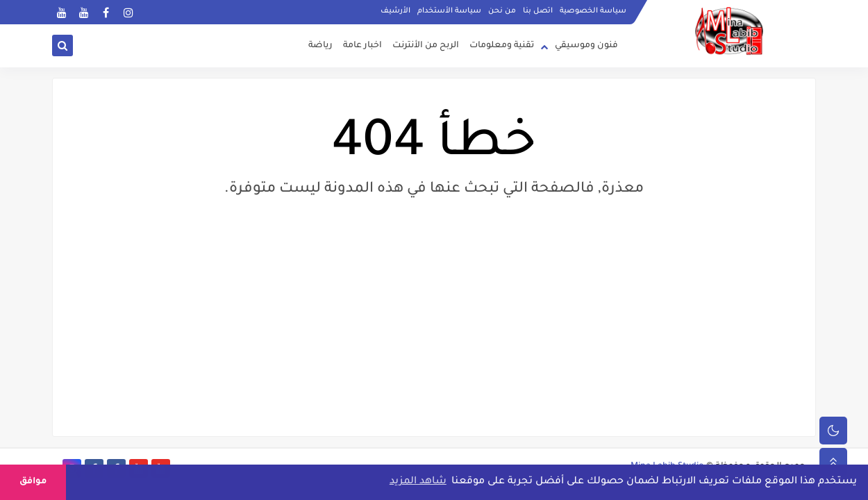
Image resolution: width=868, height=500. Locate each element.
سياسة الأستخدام (449, 11)
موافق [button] (33, 482)
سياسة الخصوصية (593, 11)
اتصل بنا (538, 11)
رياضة (320, 46)
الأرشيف (395, 11)
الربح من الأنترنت (426, 46)
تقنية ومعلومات (502, 46)
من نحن (502, 11)
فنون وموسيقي (586, 46)
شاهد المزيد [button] (418, 482)
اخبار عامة (362, 46)
